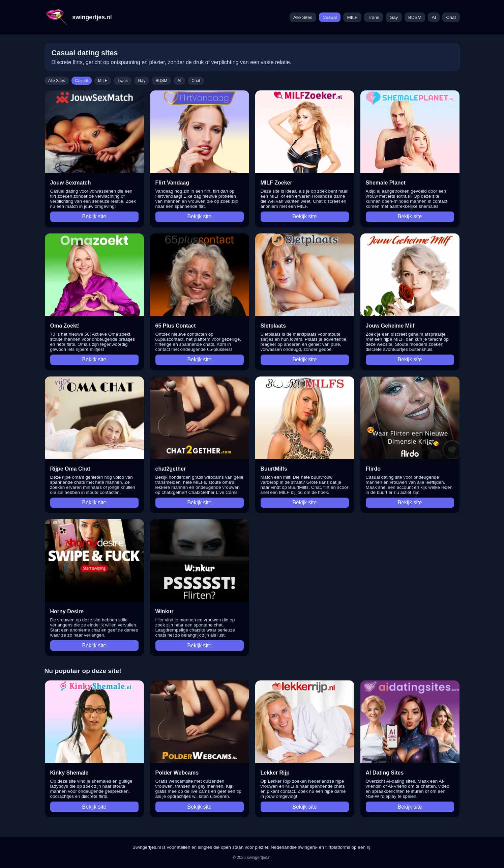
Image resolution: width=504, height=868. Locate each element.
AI (434, 17)
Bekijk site (94, 216)
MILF (352, 17)
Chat (451, 17)
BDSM (415, 17)
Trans (374, 17)
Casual (330, 17)
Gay (394, 17)
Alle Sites (303, 17)
